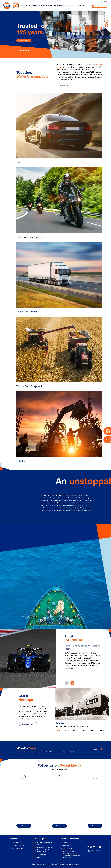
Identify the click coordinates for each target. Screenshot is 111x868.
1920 (84, 730)
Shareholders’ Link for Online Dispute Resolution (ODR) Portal (71, 856)
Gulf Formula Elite (17, 848)
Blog (39, 857)
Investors (62, 5)
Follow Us (24, 826)
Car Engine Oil (16, 843)
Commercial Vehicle (18, 846)
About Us (74, 5)
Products (21, 5)
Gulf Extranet (104, 2)
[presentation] (72, 683)
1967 (92, 730)
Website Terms (68, 848)
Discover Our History (28, 724)
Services (28, 5)
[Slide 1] (21, 51)
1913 (75, 730)
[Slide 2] (24, 51)
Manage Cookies (68, 851)
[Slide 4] (29, 51)
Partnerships (36, 5)
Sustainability (42, 854)
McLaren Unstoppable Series (44, 844)
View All (102, 731)
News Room (54, 5)
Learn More (64, 86)
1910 (66, 730)
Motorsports (45, 5)
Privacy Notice (68, 846)
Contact (81, 5)
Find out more (24, 41)
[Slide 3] (26, 51)
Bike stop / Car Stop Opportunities (44, 851)
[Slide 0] (18, 51)
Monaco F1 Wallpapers (45, 847)
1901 (58, 731)
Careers (68, 5)
